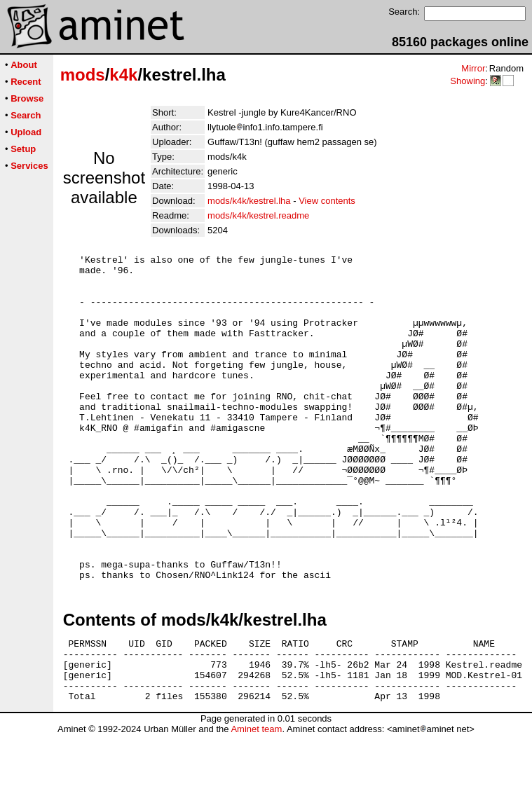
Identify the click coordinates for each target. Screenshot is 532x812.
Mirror (473, 68)
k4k (123, 75)
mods (83, 75)
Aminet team (256, 807)
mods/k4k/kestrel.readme (258, 215)
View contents (327, 201)
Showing (468, 81)
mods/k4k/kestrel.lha (249, 201)
